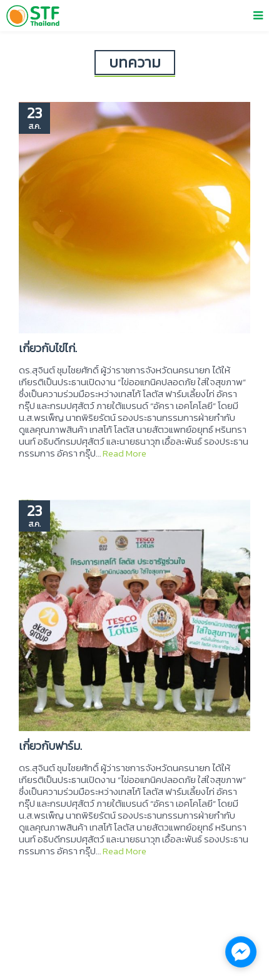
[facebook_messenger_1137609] (241, 952)
